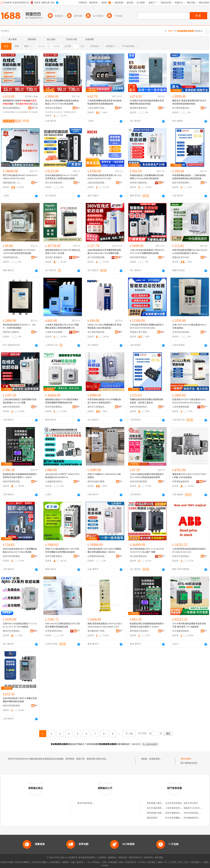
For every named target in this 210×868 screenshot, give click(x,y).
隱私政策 (123, 858)
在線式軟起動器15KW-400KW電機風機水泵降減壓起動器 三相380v (104, 550)
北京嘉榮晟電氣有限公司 (182, 631)
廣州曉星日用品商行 (139, 631)
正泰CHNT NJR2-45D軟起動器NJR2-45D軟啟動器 (189, 326)
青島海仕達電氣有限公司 (55, 108)
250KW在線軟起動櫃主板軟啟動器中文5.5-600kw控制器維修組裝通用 (147, 476)
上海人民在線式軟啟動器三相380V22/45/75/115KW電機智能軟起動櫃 (147, 252)
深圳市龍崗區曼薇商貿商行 (196, 813)
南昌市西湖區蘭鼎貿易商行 (12, 556)
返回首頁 (136, 744)
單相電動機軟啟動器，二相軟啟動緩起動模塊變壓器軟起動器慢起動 (189, 177)
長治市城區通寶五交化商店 (159, 808)
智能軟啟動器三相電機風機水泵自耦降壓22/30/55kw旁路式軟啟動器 (147, 177)
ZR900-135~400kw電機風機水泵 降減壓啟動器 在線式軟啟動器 (104, 326)
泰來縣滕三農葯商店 (156, 803)
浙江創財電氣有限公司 (139, 556)
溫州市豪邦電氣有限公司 (139, 257)
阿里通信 (151, 862)
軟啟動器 (49, 112)
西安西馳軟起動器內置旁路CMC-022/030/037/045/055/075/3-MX (105, 177)
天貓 (73, 862)
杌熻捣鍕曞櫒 (22, 112)
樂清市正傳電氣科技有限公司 (97, 407)
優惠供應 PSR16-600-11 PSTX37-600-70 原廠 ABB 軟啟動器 (190, 476)
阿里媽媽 (113, 862)
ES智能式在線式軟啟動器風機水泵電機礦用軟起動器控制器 (147, 102)
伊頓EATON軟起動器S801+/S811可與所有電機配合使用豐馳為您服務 (62, 550)
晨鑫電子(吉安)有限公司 (195, 808)
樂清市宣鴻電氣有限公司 (12, 631)
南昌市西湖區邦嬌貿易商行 (12, 482)
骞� (35, 108)
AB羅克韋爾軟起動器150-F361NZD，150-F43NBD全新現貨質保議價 (20, 252)
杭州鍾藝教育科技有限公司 (196, 818)
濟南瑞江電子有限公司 (139, 332)
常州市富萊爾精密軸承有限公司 (180, 818)
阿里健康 (195, 862)
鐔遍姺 (35, 104)
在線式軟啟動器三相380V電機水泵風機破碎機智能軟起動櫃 (20, 700)
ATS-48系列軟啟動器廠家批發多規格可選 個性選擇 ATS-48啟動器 (189, 625)
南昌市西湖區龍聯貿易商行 (139, 482)
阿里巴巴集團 (7, 862)
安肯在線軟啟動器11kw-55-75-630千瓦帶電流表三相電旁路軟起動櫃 (62, 177)
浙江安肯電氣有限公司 (55, 183)
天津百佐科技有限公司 (182, 332)
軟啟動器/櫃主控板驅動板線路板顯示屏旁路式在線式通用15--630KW (20, 476)
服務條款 (112, 858)
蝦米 (121, 862)
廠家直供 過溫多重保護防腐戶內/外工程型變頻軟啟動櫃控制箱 (190, 102)
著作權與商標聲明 (87, 858)
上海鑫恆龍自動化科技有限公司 (55, 482)
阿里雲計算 (131, 862)
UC (166, 862)
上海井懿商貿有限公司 (176, 808)
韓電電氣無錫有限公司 (182, 482)
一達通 (205, 862)
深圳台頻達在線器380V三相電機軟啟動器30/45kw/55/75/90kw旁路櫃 (20, 550)
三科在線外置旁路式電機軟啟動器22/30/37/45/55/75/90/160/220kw (147, 326)
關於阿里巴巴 (136, 858)
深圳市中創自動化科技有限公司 (182, 556)
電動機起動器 (69, 112)
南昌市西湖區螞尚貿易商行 (139, 407)
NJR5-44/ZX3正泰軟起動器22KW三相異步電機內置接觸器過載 (62, 625)
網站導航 (159, 858)
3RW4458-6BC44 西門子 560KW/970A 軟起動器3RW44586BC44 (62, 476)
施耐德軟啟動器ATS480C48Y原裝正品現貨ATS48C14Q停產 (63, 252)
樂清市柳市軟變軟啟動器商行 (91, 803)
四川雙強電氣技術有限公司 (182, 108)
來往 (180, 862)
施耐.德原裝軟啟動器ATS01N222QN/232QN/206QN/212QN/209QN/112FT (105, 625)
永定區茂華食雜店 (174, 803)
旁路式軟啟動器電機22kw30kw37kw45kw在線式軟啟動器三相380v (190, 252)
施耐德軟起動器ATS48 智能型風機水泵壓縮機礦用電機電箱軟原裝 (62, 401)
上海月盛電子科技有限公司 (97, 108)
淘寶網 (65, 862)
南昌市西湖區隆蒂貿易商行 (182, 183)
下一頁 (129, 734)
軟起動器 (58, 112)
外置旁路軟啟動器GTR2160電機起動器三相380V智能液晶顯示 (104, 401)
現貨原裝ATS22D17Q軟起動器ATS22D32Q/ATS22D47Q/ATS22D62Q (189, 401)
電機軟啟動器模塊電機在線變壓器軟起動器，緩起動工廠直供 (147, 401)
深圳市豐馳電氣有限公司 (55, 556)
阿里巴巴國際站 (23, 862)
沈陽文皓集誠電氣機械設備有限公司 (97, 183)
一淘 (87, 862)
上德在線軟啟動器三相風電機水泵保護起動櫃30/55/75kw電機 (20, 401)
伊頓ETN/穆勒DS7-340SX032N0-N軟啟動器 (104, 476)
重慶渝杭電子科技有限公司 (182, 257)
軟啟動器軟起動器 (158, 759)
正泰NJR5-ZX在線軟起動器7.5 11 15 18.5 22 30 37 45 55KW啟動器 (20, 625)
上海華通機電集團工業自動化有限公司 (182, 407)
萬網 (160, 862)
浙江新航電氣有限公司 (97, 332)
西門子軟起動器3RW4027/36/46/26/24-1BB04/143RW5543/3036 (20, 177)
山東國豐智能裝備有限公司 (97, 556)
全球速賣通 (54, 862)
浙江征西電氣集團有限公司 (97, 257)
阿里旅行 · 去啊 (99, 862)
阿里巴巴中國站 (40, 862)
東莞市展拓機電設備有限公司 (55, 407)
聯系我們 (148, 858)
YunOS (142, 862)
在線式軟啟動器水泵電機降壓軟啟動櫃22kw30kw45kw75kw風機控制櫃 (104, 252)
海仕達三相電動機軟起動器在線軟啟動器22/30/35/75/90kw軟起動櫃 (62, 102)
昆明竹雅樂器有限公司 (176, 813)
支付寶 (173, 862)
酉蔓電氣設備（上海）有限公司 (12, 183)
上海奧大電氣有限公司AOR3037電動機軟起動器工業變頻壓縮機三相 (62, 326)
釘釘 (187, 862)
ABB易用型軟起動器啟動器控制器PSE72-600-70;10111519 (189, 550)
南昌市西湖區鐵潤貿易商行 (12, 706)
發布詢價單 (186, 759)
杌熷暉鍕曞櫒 (9, 112)
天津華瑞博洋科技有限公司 (55, 631)
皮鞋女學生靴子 (191, 803)
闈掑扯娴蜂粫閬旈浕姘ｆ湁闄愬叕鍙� (12, 108)
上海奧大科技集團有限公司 (55, 332)
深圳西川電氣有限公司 (139, 183)
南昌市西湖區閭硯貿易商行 (12, 407)
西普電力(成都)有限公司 (12, 332)
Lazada (105, 865)
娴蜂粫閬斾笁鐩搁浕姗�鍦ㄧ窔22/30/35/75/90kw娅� (20, 102)
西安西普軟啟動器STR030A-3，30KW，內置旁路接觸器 (19, 326)
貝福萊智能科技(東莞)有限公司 (12, 257)
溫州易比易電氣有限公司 (55, 257)
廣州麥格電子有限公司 (97, 631)
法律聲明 (102, 858)
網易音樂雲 (152, 818)
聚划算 (80, 862)
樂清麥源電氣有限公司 (139, 108)
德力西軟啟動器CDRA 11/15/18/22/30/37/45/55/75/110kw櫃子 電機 (147, 550)
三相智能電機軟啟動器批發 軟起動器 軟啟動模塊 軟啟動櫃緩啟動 (105, 102)
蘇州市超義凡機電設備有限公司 (97, 482)
